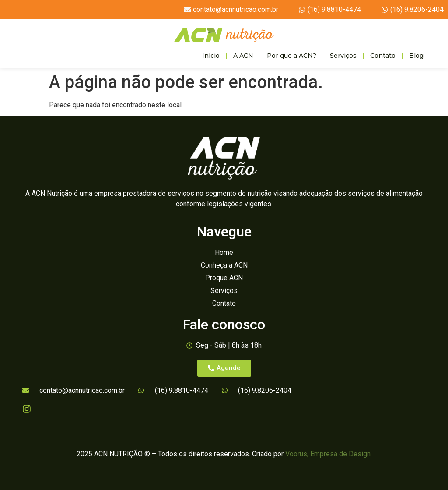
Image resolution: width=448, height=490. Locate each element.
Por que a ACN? (292, 56)
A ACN (243, 56)
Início (211, 56)
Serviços (343, 56)
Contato (383, 56)
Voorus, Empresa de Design (328, 454)
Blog (416, 56)
